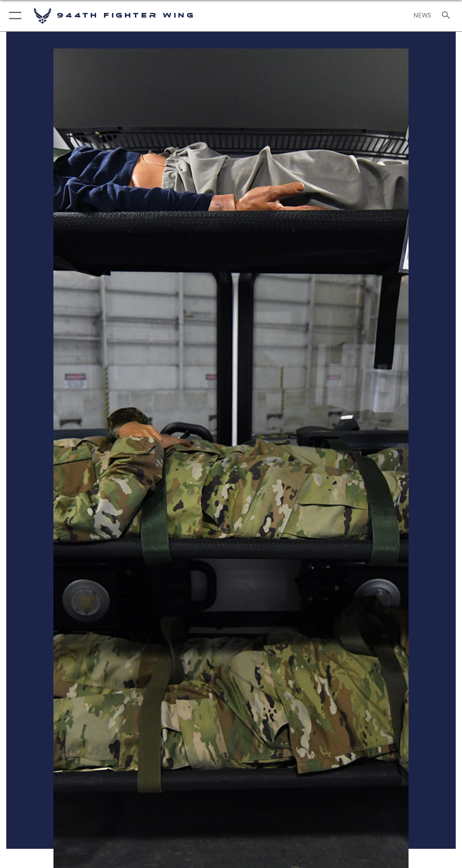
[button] (14, 16)
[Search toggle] (448, 16)
